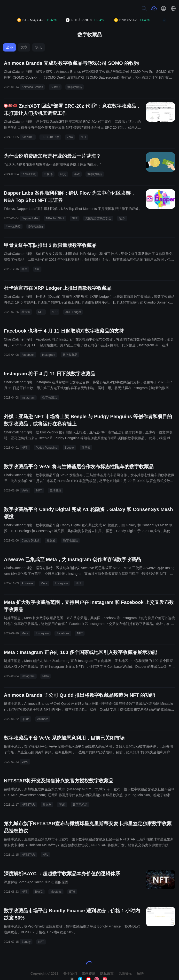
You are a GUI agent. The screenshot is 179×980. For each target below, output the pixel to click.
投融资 (51, 541)
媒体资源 (88, 973)
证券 (122, 218)
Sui (37, 269)
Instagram (49, 355)
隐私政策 (107, 973)
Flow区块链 (13, 226)
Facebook (28, 355)
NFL (45, 855)
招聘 (140, 973)
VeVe (25, 490)
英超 (62, 805)
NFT (83, 137)
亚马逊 (86, 448)
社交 (63, 174)
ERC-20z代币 (50, 137)
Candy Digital (30, 541)
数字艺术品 (80, 805)
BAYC (39, 892)
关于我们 (70, 973)
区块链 (48, 174)
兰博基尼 (55, 490)
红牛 (24, 269)
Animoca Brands (32, 87)
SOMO (55, 87)
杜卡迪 (26, 312)
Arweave (27, 583)
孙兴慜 (47, 805)
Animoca (43, 719)
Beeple (69, 448)
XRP (55, 312)
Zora (70, 137)
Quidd (25, 719)
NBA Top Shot (55, 218)
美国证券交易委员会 (98, 218)
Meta (44, 583)
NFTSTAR (28, 805)
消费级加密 (29, 174)
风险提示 (125, 973)
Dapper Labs (30, 218)
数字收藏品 (75, 87)
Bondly (26, 942)
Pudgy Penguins (46, 448)
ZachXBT (28, 137)
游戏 (77, 174)
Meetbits (56, 892)
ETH (72, 892)
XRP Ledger (73, 312)
